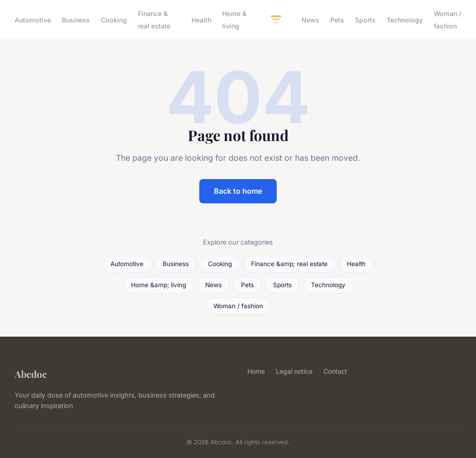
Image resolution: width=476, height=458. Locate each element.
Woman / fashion (448, 20)
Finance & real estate (154, 20)
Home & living (234, 20)
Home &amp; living (159, 285)
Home (256, 371)
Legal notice (294, 371)
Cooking (114, 20)
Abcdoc (31, 374)
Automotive (33, 20)
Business (76, 20)
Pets (337, 20)
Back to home (238, 191)
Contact (335, 371)
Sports (365, 20)
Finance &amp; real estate (289, 264)
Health (201, 20)
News (310, 20)
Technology (405, 20)
